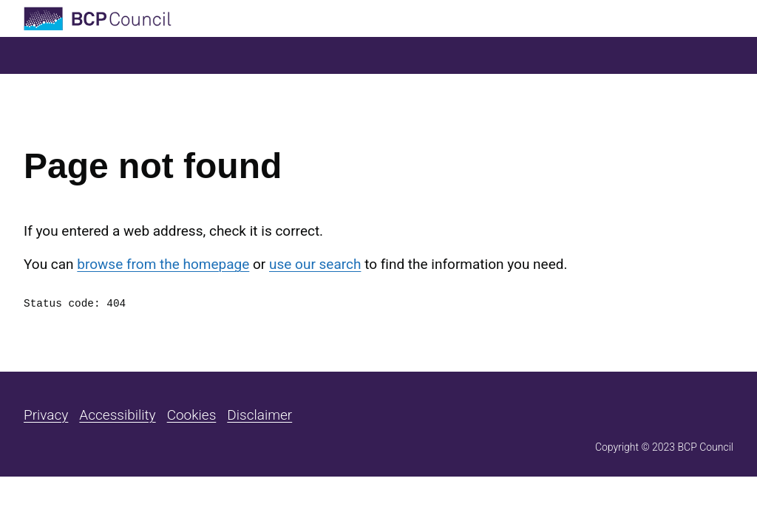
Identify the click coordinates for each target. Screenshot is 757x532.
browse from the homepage (163, 264)
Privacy (46, 415)
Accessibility (117, 415)
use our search (315, 264)
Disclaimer (259, 415)
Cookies (192, 415)
